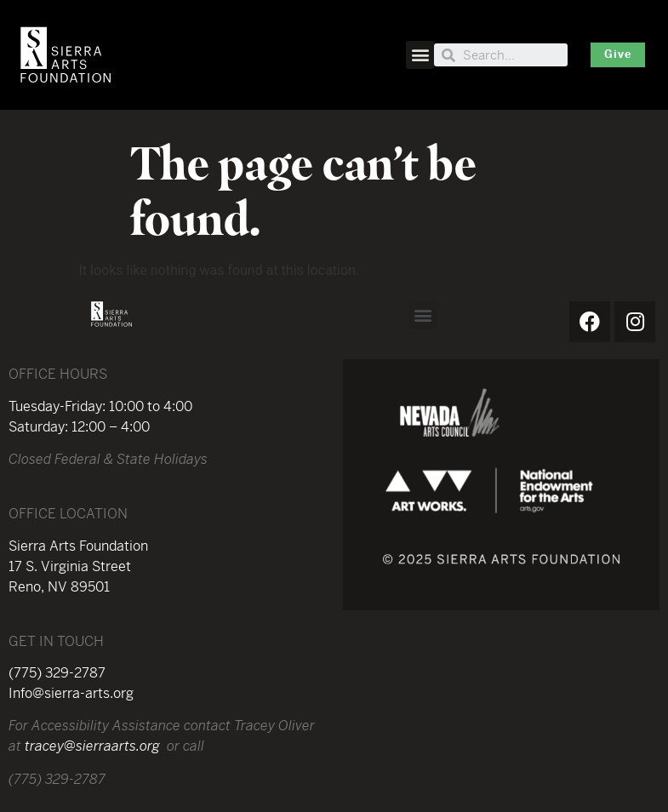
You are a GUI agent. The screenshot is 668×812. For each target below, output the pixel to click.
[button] (420, 55)
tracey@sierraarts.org (92, 748)
